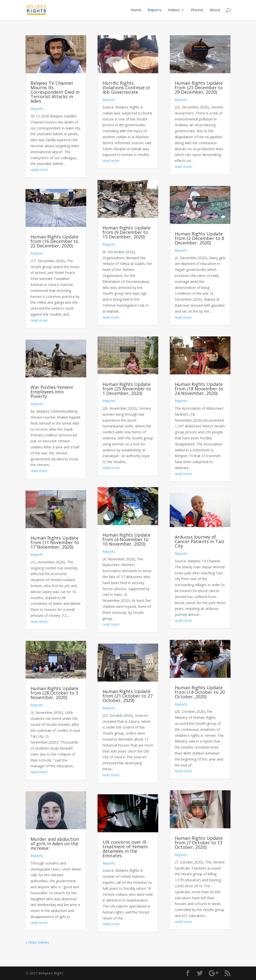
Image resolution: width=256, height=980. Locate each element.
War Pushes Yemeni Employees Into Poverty (52, 392)
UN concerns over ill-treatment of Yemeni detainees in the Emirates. (125, 849)
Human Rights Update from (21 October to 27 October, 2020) (127, 696)
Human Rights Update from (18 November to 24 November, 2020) (199, 389)
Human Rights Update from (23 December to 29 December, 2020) (199, 87)
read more (39, 170)
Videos (174, 10)
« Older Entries (37, 942)
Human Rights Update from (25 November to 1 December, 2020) (127, 389)
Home (136, 10)
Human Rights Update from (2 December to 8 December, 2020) (199, 238)
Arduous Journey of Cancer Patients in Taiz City (199, 541)
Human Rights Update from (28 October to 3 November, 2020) (54, 693)
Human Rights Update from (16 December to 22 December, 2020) (54, 241)
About (215, 10)
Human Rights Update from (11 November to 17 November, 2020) (55, 542)
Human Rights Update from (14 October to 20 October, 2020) (200, 692)
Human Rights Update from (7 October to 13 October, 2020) (199, 843)
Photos (197, 10)
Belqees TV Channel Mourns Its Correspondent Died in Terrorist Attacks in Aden (55, 92)
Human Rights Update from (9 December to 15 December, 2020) (126, 232)
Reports (155, 10)
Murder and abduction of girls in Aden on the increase (55, 844)
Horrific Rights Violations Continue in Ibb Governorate (126, 87)
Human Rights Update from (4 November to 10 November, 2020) (126, 539)
